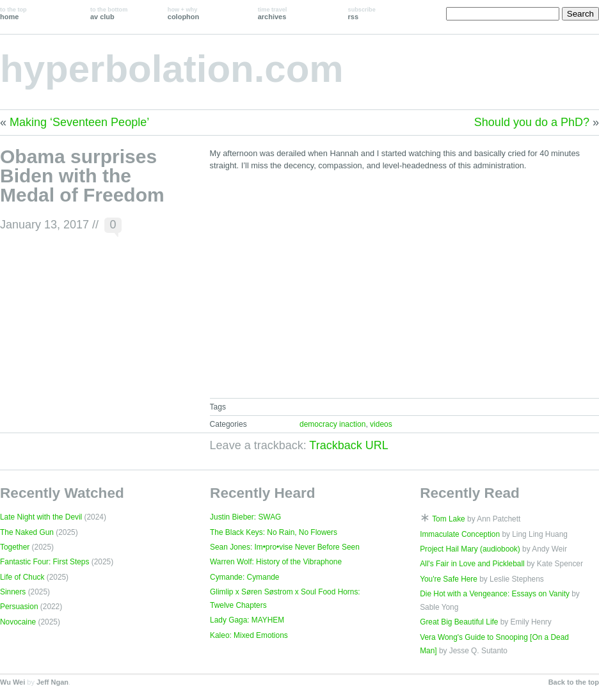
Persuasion (19, 607)
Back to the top (574, 682)
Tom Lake (449, 519)
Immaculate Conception (460, 534)
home (13, 13)
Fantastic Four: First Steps (44, 562)
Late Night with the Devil (41, 517)
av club (109, 13)
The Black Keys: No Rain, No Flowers (274, 532)
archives (273, 13)
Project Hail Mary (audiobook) (470, 549)
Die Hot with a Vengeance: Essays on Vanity (495, 594)
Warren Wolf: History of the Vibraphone (276, 562)
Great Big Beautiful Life (459, 622)
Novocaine (18, 622)
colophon (183, 13)
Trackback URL (348, 445)
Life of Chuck (22, 577)
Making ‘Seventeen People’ (79, 122)
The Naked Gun (27, 532)
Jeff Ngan (52, 682)
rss (362, 13)
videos (381, 424)
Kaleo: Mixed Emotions (249, 635)
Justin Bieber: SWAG (245, 517)
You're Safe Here (449, 579)
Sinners (13, 592)
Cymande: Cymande (244, 577)
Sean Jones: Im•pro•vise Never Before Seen (285, 547)
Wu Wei (12, 682)
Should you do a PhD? (532, 122)
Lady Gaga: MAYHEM (247, 620)
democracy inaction (332, 424)
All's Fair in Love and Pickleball (472, 564)
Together (15, 547)
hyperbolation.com (172, 69)
